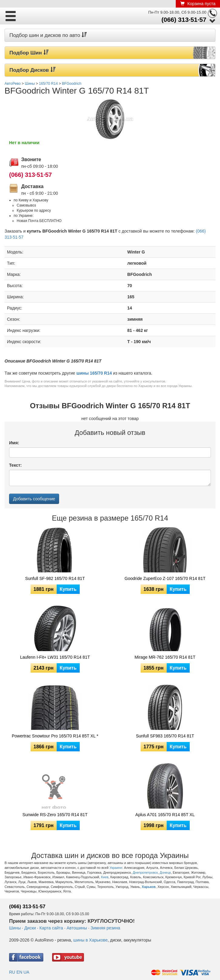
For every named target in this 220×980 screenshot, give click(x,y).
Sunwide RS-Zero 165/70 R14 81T (55, 815)
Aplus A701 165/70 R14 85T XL (165, 815)
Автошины (77, 928)
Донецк (165, 872)
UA (26, 972)
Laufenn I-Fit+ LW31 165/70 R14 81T (55, 657)
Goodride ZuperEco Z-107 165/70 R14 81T (165, 578)
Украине (116, 868)
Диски (30, 928)
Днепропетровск (145, 872)
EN (19, 972)
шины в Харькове (90, 940)
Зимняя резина (105, 928)
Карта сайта (51, 928)
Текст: (15, 465)
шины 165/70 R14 (94, 373)
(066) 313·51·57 (184, 20)
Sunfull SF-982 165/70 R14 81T (55, 578)
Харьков (149, 887)
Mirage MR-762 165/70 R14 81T (165, 657)
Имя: (14, 443)
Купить (68, 589)
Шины (15, 928)
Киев (105, 877)
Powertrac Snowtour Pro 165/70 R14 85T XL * (55, 736)
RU (12, 972)
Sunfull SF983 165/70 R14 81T (165, 736)
